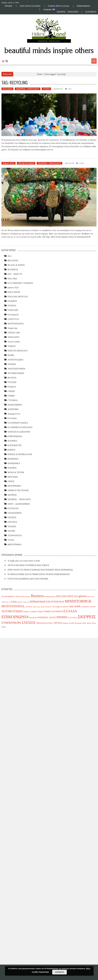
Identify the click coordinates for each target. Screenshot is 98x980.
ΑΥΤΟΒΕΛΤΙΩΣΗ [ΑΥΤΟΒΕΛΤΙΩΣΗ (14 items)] (12, 611)
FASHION (12, 301)
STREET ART (14, 333)
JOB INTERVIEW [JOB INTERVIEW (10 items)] (55, 602)
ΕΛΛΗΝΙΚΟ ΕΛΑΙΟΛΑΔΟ (20, 427)
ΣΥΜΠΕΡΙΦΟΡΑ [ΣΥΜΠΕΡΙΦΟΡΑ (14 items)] (11, 623)
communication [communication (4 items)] (50, 596)
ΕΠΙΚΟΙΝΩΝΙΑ (83, 6)
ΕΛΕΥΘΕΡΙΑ (91, 12)
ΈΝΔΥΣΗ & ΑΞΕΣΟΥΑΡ (19, 432)
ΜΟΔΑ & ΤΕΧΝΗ (16, 472)
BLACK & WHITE (16, 265)
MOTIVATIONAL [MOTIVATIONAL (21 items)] (13, 606)
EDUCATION (14, 292)
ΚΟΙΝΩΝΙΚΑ (14, 463)
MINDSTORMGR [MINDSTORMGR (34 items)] (78, 601)
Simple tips (13, 328)
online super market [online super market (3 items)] (39, 607)
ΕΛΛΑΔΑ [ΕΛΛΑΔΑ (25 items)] (70, 611)
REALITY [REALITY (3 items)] (49, 607)
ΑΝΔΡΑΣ (12, 364)
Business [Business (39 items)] (37, 596)
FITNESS (12, 306)
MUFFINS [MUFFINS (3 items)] (29, 607)
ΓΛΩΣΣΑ (12, 387)
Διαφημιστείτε (14, 414)
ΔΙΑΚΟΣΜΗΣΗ (15, 405)
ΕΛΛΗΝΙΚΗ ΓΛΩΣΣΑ (18, 423)
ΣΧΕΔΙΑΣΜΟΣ (15, 513)
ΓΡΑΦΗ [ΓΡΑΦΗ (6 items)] (47, 611)
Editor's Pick (8, 163)
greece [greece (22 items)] (83, 596)
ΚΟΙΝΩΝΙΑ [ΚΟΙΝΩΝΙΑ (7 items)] (43, 617)
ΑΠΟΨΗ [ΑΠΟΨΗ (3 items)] (93, 607)
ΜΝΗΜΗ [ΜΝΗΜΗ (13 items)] (62, 617)
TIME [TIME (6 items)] (71, 607)
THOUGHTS (13, 337)
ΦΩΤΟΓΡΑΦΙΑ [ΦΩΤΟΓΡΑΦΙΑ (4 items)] (47, 623)
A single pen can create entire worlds (24, 561)
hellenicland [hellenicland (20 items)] (38, 601)
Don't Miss (12, 279)
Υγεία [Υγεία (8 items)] (39, 623)
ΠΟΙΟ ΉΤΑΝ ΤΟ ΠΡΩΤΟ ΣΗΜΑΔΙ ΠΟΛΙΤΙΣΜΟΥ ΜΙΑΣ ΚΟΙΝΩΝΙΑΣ (40, 570)
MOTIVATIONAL (16, 324)
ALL (10, 256)
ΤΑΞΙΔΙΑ (12, 526)
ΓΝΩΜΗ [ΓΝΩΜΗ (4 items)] (33, 612)
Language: (49, 9)
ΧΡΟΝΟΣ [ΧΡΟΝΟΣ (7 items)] (58, 623)
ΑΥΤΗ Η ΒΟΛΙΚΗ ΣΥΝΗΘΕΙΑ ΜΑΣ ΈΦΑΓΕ (28, 565)
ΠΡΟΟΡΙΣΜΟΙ (14, 486)
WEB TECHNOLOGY (18, 351)
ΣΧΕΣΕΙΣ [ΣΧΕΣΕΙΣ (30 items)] (29, 623)
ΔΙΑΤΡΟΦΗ (13, 409)
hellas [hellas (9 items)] (14, 602)
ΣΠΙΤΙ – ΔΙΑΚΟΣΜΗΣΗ (19, 504)
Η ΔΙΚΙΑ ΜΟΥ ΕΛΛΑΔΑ (59, 6)
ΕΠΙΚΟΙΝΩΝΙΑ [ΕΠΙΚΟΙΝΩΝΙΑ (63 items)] (15, 617)
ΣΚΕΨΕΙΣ (12, 495)
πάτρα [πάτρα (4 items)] (89, 623)
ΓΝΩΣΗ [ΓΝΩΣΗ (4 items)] (40, 612)
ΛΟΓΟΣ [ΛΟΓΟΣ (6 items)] (52, 617)
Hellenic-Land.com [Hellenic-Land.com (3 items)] (23, 602)
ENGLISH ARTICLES (18, 297)
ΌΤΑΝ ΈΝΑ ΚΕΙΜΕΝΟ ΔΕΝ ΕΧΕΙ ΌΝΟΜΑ (28, 579)
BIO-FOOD (13, 261)
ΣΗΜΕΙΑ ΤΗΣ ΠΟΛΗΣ (18, 490)
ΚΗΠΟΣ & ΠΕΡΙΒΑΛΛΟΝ (20, 454)
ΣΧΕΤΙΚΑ (12, 522)
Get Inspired (13, 315)
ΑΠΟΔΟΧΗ (59, 972)
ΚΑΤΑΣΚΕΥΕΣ (15, 445)
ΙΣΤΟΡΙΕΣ (12, 441)
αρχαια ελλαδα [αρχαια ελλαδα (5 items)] (69, 623)
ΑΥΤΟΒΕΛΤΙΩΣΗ (16, 373)
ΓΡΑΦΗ (11, 396)
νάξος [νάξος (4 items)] (84, 623)
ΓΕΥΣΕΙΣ (12, 382)
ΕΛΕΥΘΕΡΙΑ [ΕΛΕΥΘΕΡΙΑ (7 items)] (57, 611)
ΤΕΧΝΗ (11, 531)
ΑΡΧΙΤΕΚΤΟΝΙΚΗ (16, 369)
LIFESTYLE (13, 319)
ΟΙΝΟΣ (11, 481)
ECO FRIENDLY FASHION (20, 283)
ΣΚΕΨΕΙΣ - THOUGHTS (28, 89)
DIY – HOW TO (15, 274)
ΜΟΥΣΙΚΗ (13, 477)
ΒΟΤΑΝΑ (12, 378)
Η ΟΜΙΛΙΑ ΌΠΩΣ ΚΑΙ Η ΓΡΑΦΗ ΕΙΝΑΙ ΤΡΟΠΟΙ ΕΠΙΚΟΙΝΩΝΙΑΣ (39, 574)
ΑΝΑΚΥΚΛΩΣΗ (26, 163)
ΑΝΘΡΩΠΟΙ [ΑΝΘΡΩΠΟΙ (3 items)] (85, 607)
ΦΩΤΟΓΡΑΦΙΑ (15, 544)
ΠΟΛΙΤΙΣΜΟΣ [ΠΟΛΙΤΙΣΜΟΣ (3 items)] (72, 618)
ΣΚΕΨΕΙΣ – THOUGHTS (68, 12)
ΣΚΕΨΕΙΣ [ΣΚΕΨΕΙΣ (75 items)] (87, 617)
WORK (11, 355)
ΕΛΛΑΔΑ (7, 89)
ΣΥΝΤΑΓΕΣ (13, 508)
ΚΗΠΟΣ (11, 450)
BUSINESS (13, 270)
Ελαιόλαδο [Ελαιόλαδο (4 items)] (33, 618)
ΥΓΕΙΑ (46, 89)
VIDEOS (12, 346)
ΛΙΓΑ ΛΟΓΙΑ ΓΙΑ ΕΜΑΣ (30, 6)
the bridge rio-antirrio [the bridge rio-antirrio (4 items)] (60, 607)
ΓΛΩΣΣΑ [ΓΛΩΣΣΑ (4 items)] (26, 612)
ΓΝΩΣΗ (11, 391)
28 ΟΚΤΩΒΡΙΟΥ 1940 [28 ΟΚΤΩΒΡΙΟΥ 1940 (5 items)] (10, 596)
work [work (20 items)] (77, 606)
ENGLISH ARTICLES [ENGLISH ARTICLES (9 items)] (67, 596)
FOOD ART (13, 310)
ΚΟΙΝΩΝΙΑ (13, 459)
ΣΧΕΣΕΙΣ (12, 517)
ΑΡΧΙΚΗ (8, 6)
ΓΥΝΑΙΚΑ (13, 400)
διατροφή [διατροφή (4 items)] (78, 623)
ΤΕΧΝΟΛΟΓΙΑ (15, 535)
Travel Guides (14, 342)
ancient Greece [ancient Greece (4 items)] (25, 596)
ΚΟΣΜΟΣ (12, 468)
